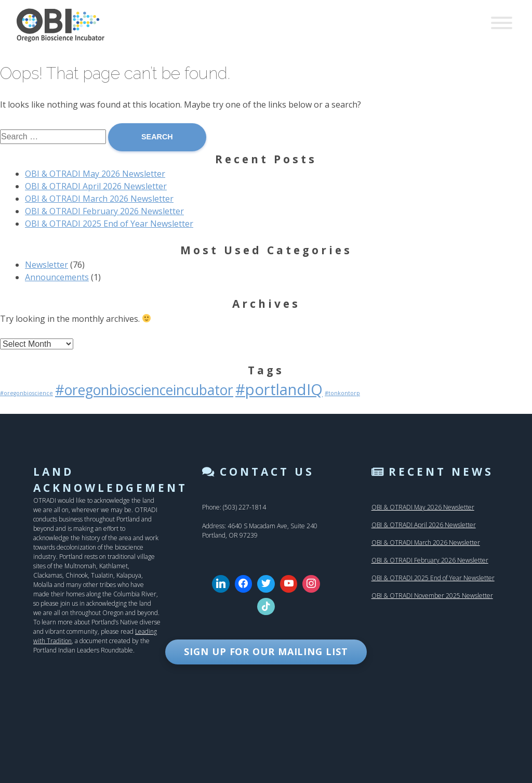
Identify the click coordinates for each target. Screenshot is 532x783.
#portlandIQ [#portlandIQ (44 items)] (279, 389)
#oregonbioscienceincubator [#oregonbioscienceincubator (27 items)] (144, 390)
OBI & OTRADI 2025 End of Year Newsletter (109, 224)
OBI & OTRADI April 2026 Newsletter (96, 186)
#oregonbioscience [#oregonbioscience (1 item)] (26, 393)
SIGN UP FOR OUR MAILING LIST (266, 651)
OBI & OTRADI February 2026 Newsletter (104, 211)
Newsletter (46, 265)
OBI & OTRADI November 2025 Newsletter (432, 596)
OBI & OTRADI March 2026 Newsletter (99, 199)
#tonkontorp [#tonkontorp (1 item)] (342, 393)
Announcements (57, 277)
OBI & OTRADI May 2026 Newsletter (95, 174)
